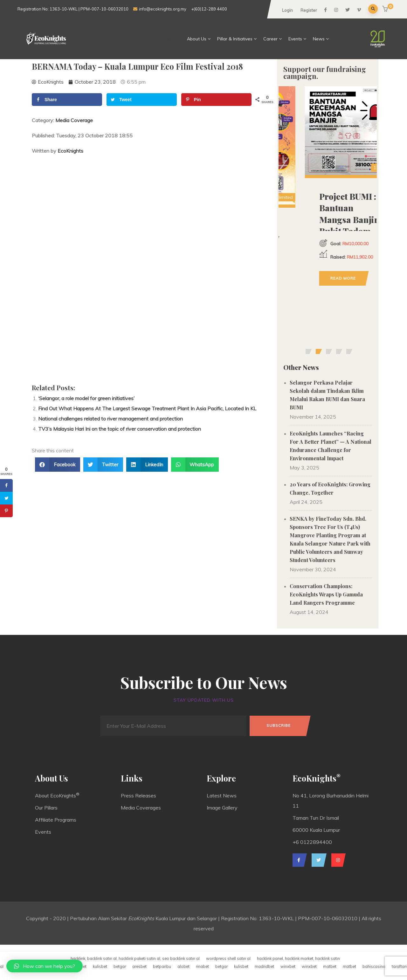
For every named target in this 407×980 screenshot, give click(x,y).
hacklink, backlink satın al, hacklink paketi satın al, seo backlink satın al (135, 958)
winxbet (288, 966)
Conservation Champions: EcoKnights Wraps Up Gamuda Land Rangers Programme (326, 594)
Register (309, 10)
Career (273, 39)
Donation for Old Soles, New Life (327, 238)
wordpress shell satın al (228, 958)
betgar (120, 966)
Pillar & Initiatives (237, 39)
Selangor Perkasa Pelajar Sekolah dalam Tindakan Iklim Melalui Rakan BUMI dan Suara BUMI (327, 395)
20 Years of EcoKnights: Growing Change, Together (330, 488)
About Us (199, 39)
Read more (321, 308)
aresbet (139, 966)
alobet (183, 966)
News (321, 39)
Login (287, 10)
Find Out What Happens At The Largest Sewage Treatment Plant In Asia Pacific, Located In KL (147, 408)
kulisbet (100, 966)
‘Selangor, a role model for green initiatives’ (86, 398)
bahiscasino (374, 966)
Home (174, 39)
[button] (386, 9)
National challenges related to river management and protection (110, 419)
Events (297, 39)
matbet (330, 966)
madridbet (264, 966)
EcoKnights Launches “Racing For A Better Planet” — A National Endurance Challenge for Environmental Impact (331, 446)
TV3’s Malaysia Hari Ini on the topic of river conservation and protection (120, 429)
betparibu (162, 966)
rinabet (202, 966)
